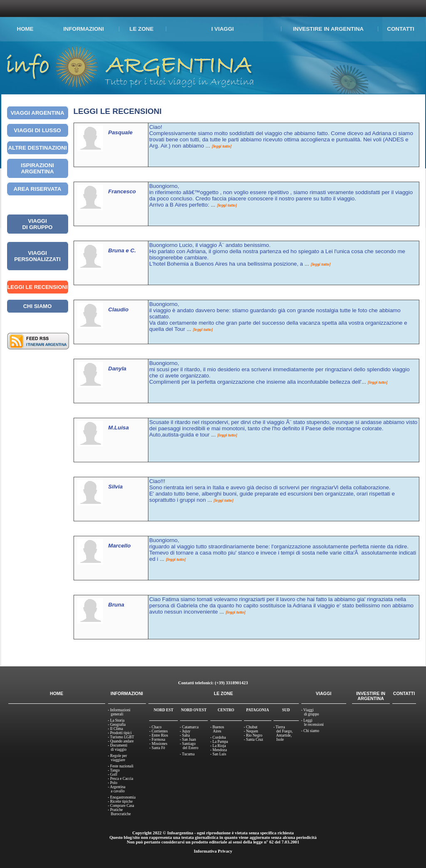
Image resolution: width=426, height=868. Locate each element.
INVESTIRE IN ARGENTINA (328, 29)
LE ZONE (142, 29)
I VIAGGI (222, 29)
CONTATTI (400, 29)
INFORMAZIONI (84, 29)
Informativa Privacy (213, 851)
